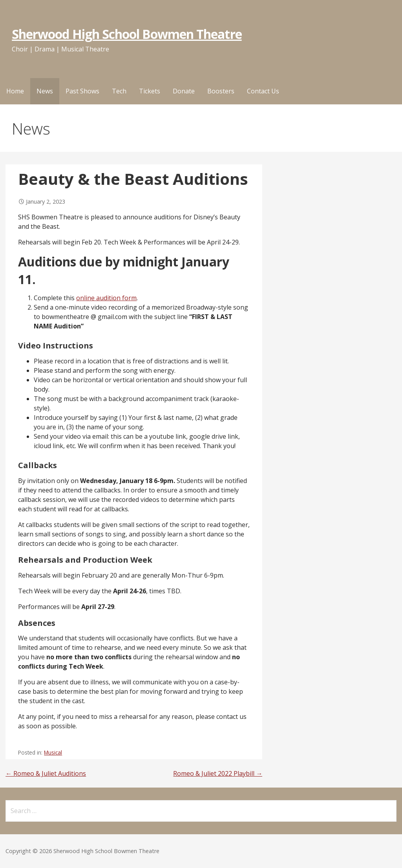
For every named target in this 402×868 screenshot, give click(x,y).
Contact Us (263, 91)
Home (15, 91)
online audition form (106, 298)
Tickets (150, 91)
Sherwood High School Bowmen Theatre (127, 34)
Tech (119, 91)
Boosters (221, 91)
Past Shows (82, 91)
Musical (53, 752)
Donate (184, 91)
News (45, 91)
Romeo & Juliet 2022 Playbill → (218, 773)
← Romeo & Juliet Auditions (46, 773)
